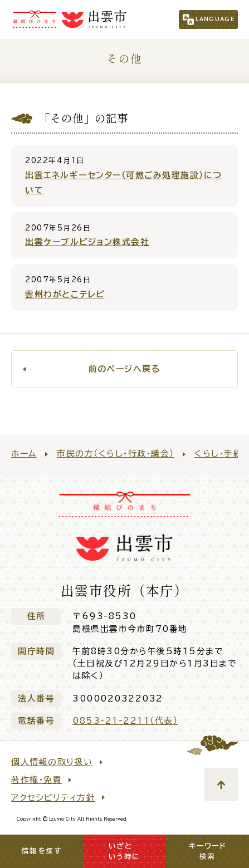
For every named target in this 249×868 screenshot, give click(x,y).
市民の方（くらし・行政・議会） (116, 453)
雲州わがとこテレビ (65, 294)
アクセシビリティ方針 (53, 798)
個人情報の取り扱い (52, 762)
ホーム (24, 453)
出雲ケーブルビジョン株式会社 (87, 242)
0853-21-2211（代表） (125, 721)
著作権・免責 (36, 780)
